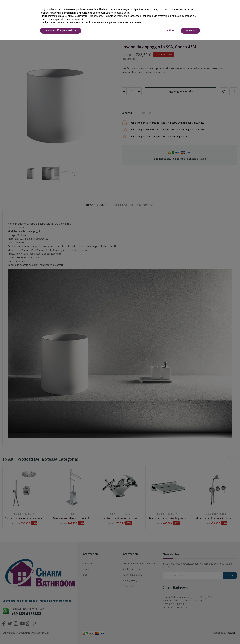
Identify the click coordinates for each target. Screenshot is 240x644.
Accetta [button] (190, 30)
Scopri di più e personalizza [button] (61, 30)
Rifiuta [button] (171, 30)
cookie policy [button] (123, 13)
